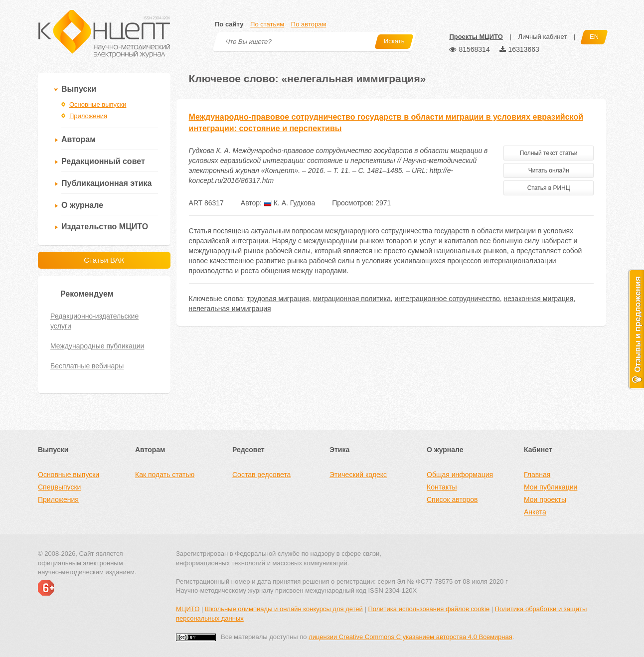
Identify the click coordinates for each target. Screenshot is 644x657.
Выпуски (79, 89)
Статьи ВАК (104, 260)
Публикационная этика (106, 183)
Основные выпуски (98, 104)
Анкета (535, 512)
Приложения (88, 116)
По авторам (309, 24)
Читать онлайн (549, 170)
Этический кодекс (358, 475)
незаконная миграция (539, 299)
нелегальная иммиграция (230, 309)
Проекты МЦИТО (476, 37)
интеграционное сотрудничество (447, 299)
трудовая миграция (278, 299)
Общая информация (460, 475)
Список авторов (452, 499)
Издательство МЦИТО (105, 227)
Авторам (79, 139)
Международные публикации (97, 346)
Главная (537, 475)
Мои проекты (545, 499)
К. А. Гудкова (289, 203)
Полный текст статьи (549, 153)
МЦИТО (188, 609)
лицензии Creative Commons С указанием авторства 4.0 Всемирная (410, 637)
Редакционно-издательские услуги (94, 321)
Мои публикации (551, 487)
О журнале (82, 205)
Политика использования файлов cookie (429, 609)
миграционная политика (352, 299)
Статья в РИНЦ (549, 188)
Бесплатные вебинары (87, 366)
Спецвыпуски (59, 487)
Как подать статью (165, 475)
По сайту (229, 24)
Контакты (442, 487)
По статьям (267, 24)
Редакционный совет (103, 161)
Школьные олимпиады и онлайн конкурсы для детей (284, 609)
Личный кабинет (542, 37)
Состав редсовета (261, 475)
